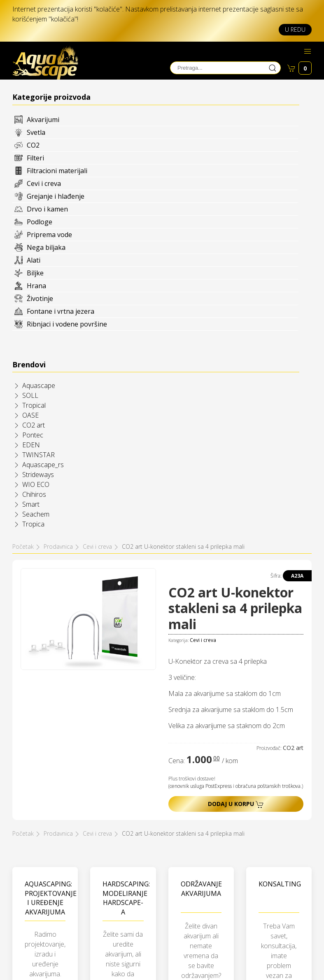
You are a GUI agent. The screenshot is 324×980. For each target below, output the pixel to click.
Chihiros (34, 494)
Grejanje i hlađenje (56, 196)
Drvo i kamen (47, 209)
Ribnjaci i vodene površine (67, 324)
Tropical (34, 405)
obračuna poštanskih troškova (268, 786)
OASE (30, 415)
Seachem (36, 514)
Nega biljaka (46, 247)
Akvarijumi (43, 120)
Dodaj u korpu (236, 804)
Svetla (36, 132)
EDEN (31, 445)
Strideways (38, 475)
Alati (34, 260)
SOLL (30, 395)
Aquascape (39, 385)
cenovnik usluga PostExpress (201, 786)
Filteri (35, 158)
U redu (295, 29)
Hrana (36, 286)
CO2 (33, 145)
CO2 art (34, 425)
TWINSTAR (38, 455)
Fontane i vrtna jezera (61, 311)
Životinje (40, 298)
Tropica (33, 524)
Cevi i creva (44, 183)
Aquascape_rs (43, 465)
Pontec (33, 435)
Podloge (40, 222)
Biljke (35, 273)
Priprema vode (49, 235)
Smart (31, 504)
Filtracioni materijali (57, 171)
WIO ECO (36, 484)
